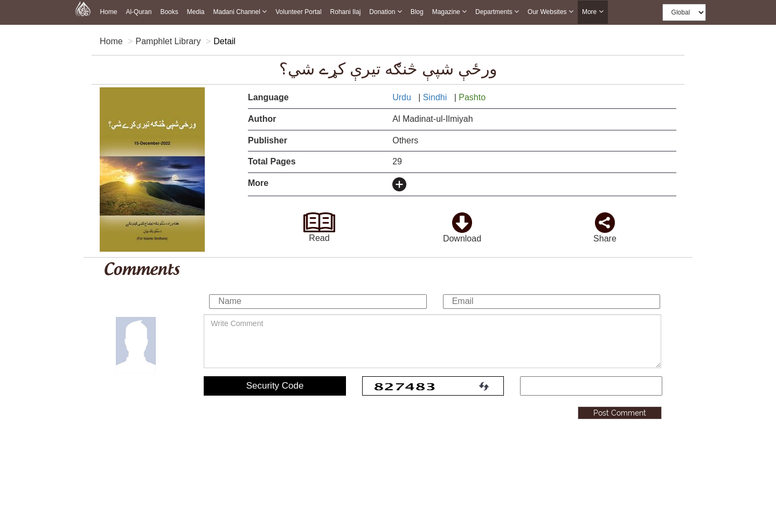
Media (196, 12)
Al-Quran (138, 12)
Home (108, 12)
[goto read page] (319, 219)
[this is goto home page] (83, 8)
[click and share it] (605, 219)
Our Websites (550, 12)
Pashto (473, 97)
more (593, 12)
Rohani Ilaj (346, 12)
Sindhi (436, 97)
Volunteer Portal (298, 12)
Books (169, 12)
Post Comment (620, 413)
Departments (497, 12)
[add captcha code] (591, 386)
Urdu (403, 97)
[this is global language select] (684, 12)
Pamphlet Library (168, 41)
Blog (417, 12)
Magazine (449, 12)
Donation (385, 12)
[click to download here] (462, 219)
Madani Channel (240, 12)
